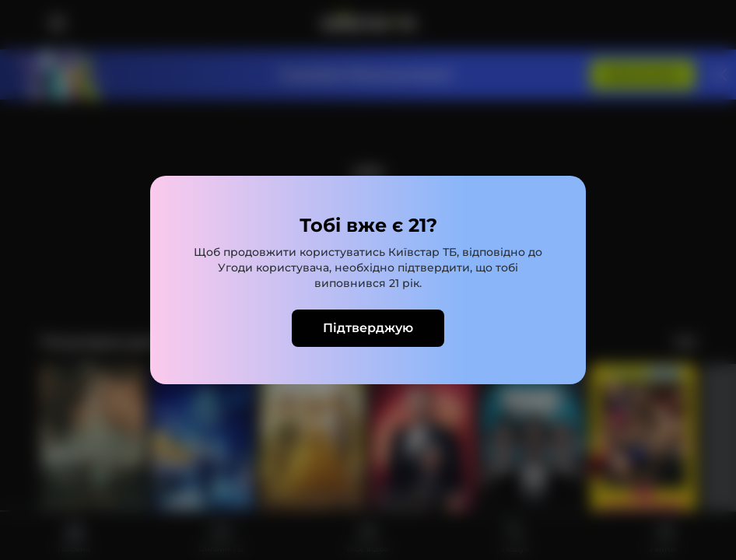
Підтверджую (368, 328)
